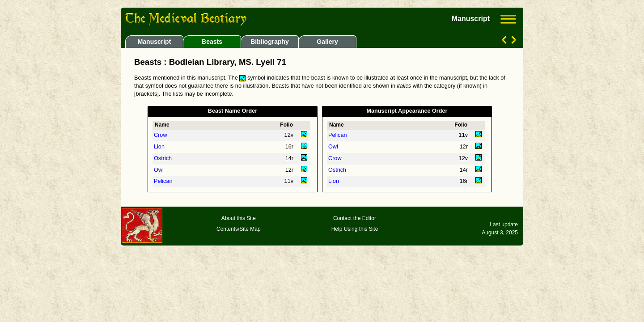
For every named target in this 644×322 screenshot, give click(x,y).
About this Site (239, 218)
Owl (159, 170)
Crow (161, 135)
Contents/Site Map (239, 229)
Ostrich (163, 158)
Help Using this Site (355, 229)
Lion (159, 147)
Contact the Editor (355, 218)
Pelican (163, 181)
